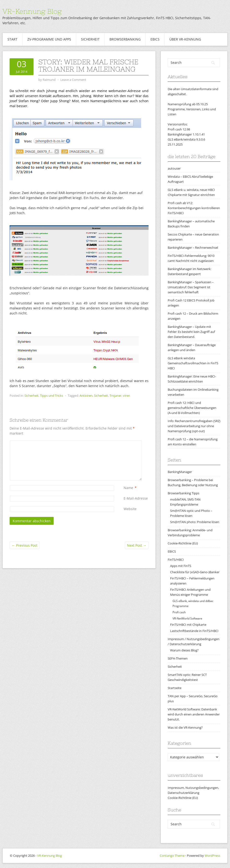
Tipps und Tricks (52, 396)
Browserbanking (125, 39)
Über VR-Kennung (185, 39)
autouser (174, 168)
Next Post (137, 545)
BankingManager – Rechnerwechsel (193, 248)
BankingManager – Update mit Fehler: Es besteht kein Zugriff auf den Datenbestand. (191, 332)
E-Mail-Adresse (136, 498)
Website (130, 509)
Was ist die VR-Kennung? (185, 727)
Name (128, 488)
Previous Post (25, 545)
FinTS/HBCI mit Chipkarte (188, 625)
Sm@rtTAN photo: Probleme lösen (195, 522)
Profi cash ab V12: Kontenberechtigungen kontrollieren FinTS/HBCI (194, 208)
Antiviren (86, 396)
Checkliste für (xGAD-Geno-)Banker (195, 572)
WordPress (212, 856)
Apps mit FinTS (181, 566)
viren (126, 396)
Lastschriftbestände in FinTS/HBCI (194, 631)
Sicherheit (90, 39)
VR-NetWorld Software (187, 618)
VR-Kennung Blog (32, 11)
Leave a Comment (73, 80)
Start (12, 39)
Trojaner (115, 396)
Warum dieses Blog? (184, 650)
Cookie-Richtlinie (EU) (183, 543)
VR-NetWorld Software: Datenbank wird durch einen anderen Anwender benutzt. (194, 714)
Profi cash (179, 612)
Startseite (175, 688)
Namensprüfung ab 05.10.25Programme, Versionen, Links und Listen (192, 109)
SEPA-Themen (178, 658)
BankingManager (180, 472)
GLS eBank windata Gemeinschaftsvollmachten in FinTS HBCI (193, 363)
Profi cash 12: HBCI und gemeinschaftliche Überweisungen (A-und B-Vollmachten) (192, 408)
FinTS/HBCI (176, 560)
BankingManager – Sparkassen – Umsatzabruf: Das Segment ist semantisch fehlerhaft (191, 287)
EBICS (155, 39)
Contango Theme (172, 856)
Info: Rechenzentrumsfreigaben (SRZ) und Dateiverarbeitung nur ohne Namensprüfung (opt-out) (194, 426)
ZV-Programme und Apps (49, 39)
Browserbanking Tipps (184, 493)
